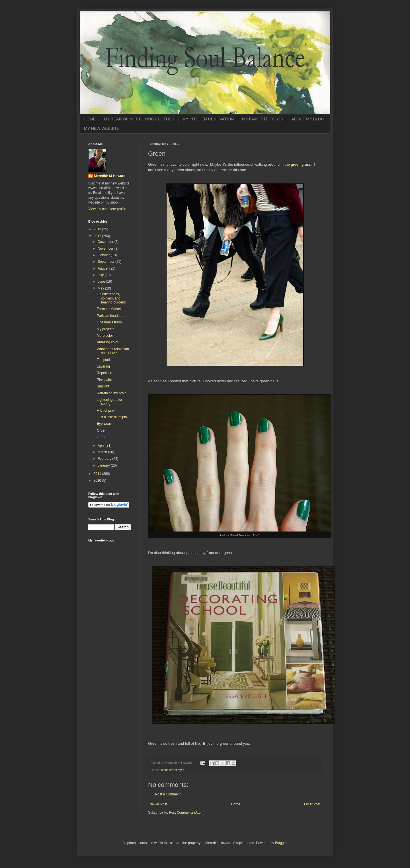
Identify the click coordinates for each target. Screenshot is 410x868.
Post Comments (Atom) (187, 812)
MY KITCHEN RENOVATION (208, 119)
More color (105, 336)
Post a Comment (168, 794)
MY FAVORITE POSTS (263, 119)
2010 (98, 481)
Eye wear (104, 424)
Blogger (281, 843)
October (104, 255)
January (104, 465)
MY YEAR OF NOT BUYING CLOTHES (139, 119)
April (102, 446)
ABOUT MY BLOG (308, 119)
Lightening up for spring (109, 402)
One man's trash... (111, 322)
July (101, 275)
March (103, 452)
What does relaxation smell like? (113, 351)
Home (236, 804)
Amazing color (108, 342)
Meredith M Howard (110, 176)
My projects (105, 329)
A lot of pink (106, 411)
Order (101, 430)
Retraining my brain (112, 393)
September (106, 262)
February (105, 459)
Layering (103, 366)
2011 (98, 474)
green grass (301, 164)
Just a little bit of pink (113, 417)
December (106, 242)
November (106, 249)
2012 (98, 236)
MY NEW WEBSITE (102, 128)
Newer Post (158, 804)
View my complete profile (107, 209)
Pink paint (104, 380)
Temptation (105, 360)
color (164, 770)
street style (177, 770)
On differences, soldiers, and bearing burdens (111, 298)
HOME (90, 119)
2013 (98, 229)
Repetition (104, 373)
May (101, 288)
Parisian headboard (112, 316)
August (103, 268)
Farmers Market (109, 309)
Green (102, 437)
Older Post (312, 804)
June (102, 282)
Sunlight (103, 386)
